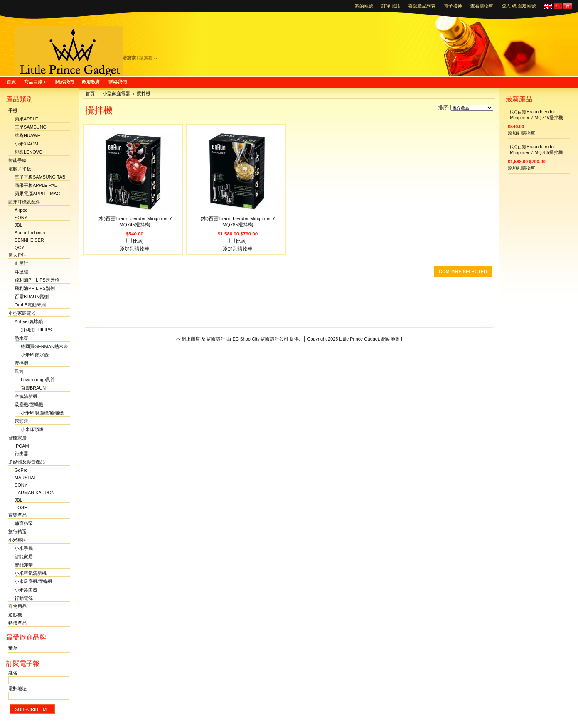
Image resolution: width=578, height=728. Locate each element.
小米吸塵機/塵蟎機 (33, 581)
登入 (506, 6)
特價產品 (17, 623)
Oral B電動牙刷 (30, 305)
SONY (21, 218)
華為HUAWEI (28, 135)
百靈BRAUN (33, 388)
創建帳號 (527, 6)
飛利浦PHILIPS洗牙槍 (37, 280)
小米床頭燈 (32, 429)
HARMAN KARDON (35, 493)
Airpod (21, 210)
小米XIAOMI (27, 144)
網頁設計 (216, 339)
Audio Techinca (30, 233)
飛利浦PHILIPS (36, 330)
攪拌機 (21, 363)
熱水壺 (21, 338)
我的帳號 (364, 6)
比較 (138, 241)
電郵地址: (18, 689)
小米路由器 (26, 590)
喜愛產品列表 (422, 6)
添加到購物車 (135, 249)
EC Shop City (246, 339)
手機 (13, 110)
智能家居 (17, 438)
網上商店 (191, 339)
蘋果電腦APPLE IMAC (37, 194)
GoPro (21, 470)
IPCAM (22, 446)
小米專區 (17, 540)
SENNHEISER (29, 240)
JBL (18, 225)
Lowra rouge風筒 (38, 380)
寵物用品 (17, 606)
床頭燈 (21, 421)
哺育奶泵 (24, 523)
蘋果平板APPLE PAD (36, 185)
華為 (13, 648)
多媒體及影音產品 (27, 462)
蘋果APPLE (26, 119)
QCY (20, 248)
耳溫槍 (21, 272)
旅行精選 (17, 532)
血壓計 (21, 263)
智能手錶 (17, 160)
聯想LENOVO (28, 152)
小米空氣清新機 (31, 573)
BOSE (21, 507)
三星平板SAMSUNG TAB (40, 177)
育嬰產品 (17, 515)
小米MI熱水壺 (35, 355)
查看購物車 (482, 6)
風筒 (19, 371)
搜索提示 (148, 58)
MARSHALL (27, 478)
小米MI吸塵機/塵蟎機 (42, 413)
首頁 (90, 93)
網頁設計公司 (275, 339)
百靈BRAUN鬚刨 (32, 297)
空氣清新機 (26, 396)
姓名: (14, 673)
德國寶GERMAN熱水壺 (44, 346)
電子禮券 (453, 6)
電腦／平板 (20, 169)
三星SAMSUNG (31, 127)
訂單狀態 (391, 6)
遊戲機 (15, 615)
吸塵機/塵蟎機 (29, 404)
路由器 (21, 453)
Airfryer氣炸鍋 (29, 321)
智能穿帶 (24, 565)
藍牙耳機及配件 (24, 202)
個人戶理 (17, 255)
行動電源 (24, 598)
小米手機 (24, 548)
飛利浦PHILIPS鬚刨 (35, 288)
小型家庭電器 (22, 313)
